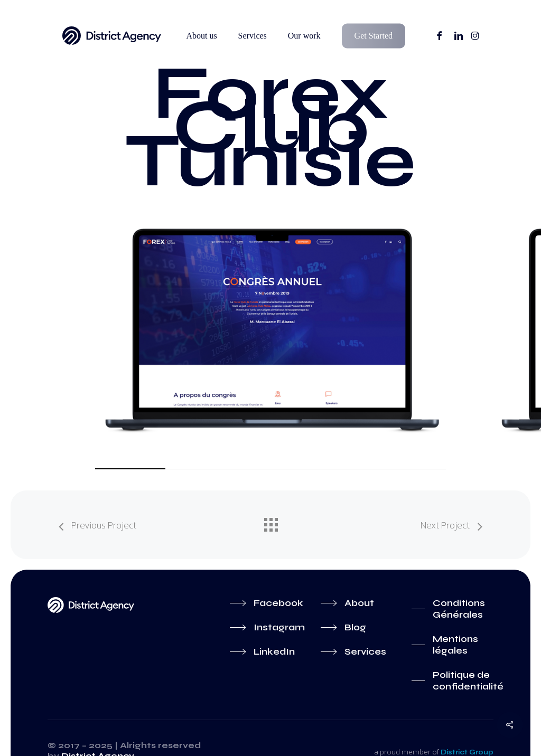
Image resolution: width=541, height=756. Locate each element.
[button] (265, 603)
